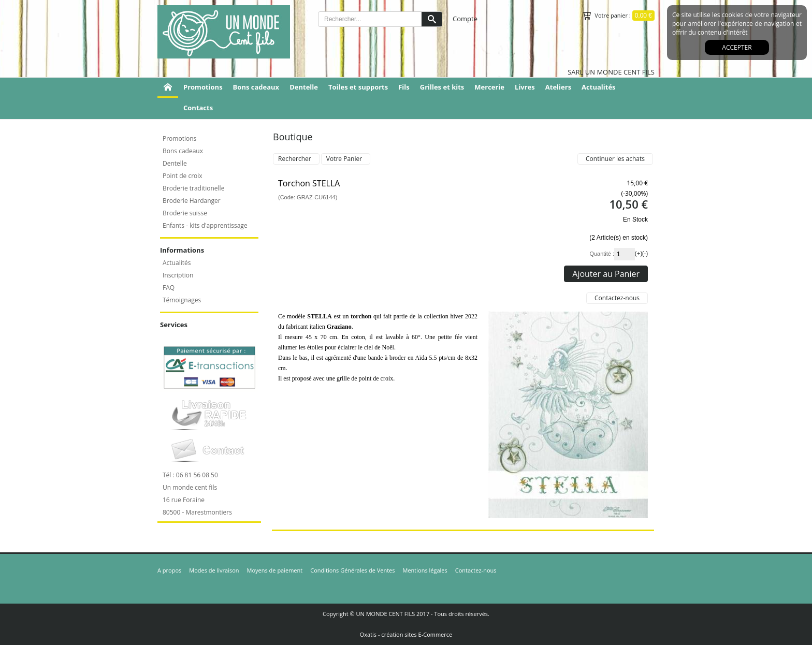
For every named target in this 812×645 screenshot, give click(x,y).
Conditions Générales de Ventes (352, 570)
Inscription (178, 275)
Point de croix (183, 176)
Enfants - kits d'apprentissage (205, 225)
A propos (169, 570)
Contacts (198, 108)
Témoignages (182, 300)
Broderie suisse (185, 213)
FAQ (169, 288)
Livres (525, 87)
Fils (404, 87)
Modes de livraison (214, 570)
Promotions (203, 87)
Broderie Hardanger (192, 201)
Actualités (598, 87)
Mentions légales (425, 570)
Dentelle (304, 87)
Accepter (737, 47)
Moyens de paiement (275, 570)
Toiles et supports (358, 87)
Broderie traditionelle (193, 188)
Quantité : (602, 254)
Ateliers (558, 87)
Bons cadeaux (256, 87)
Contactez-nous (476, 570)
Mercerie (489, 87)
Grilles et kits (442, 87)
